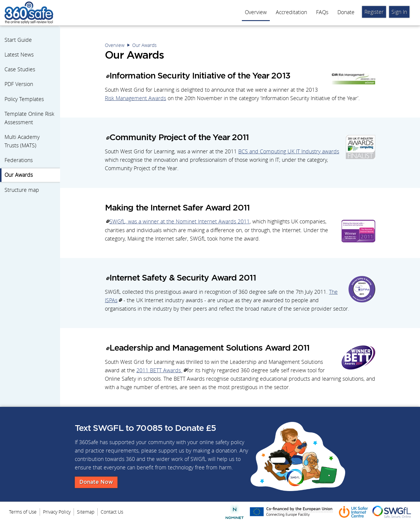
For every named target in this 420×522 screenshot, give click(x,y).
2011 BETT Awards (159, 370)
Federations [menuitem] (19, 160)
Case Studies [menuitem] (20, 69)
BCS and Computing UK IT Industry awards (289, 151)
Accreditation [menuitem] (291, 12)
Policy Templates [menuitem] (24, 99)
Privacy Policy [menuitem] (57, 512)
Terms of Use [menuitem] (23, 512)
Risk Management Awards (135, 98)
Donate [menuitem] (346, 12)
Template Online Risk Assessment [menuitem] (29, 118)
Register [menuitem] (374, 12)
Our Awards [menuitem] (19, 175)
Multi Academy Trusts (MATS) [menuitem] (22, 141)
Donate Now (96, 482)
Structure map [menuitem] (22, 190)
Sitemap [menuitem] (86, 512)
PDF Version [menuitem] (19, 84)
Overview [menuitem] (256, 12)
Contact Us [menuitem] (112, 512)
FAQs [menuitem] (322, 12)
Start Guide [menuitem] (18, 40)
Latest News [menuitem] (19, 55)
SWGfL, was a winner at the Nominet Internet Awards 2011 (180, 221)
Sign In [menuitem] (399, 12)
